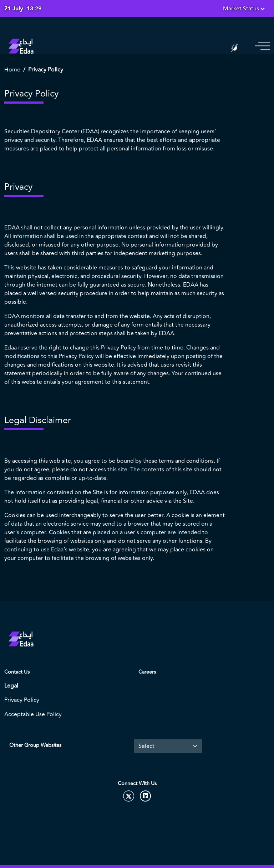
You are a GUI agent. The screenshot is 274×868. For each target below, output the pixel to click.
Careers (147, 672)
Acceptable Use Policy (33, 714)
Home (12, 70)
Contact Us (17, 672)
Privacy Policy (22, 700)
